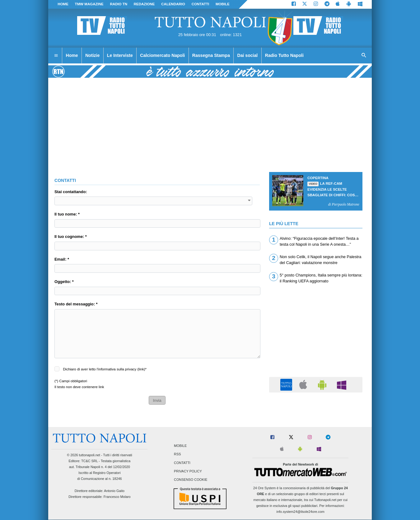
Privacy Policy (188, 471)
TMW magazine (89, 4)
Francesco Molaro (117, 497)
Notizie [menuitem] (92, 55)
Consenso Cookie (191, 480)
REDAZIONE (144, 4)
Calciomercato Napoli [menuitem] (162, 55)
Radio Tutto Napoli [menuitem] (284, 55)
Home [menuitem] (72, 55)
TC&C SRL (89, 461)
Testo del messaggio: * (76, 304)
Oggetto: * (64, 282)
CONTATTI (201, 4)
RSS (177, 454)
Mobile (180, 446)
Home (63, 4)
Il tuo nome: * (67, 214)
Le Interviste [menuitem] (120, 55)
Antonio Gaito (114, 491)
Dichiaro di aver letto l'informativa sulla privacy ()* (105, 369)
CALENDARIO (173, 4)
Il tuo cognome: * (71, 237)
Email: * (62, 259)
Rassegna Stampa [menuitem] (211, 55)
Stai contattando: (71, 192)
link (141, 369)
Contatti (182, 463)
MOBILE (223, 4)
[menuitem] (56, 56)
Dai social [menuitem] (248, 55)
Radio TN (119, 4)
